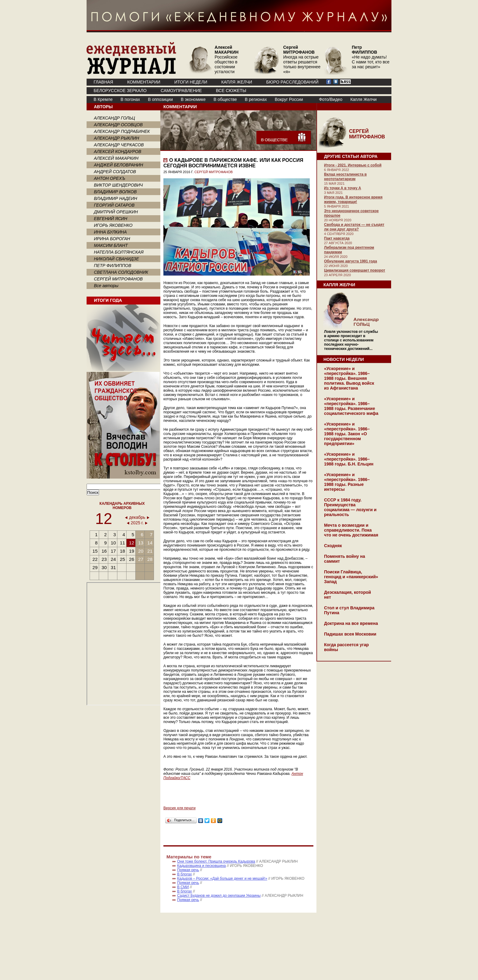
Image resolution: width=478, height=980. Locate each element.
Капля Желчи (363, 99)
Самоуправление (181, 91)
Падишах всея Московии (350, 634)
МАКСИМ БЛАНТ (111, 245)
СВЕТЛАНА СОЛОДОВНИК (121, 272)
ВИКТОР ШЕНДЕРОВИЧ (118, 185)
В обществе (225, 99)
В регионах (256, 99)
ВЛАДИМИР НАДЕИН (116, 198)
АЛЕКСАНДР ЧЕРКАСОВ (119, 145)
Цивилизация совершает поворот (355, 270)
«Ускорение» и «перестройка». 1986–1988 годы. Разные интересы (347, 482)
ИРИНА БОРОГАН (112, 239)
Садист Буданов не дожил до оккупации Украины (219, 896)
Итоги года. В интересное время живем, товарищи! (353, 200)
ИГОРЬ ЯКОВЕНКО (113, 225)
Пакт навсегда (337, 238)
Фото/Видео (331, 99)
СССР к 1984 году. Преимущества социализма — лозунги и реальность (350, 507)
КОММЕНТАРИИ (144, 82)
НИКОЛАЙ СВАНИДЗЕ (116, 259)
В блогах (184, 874)
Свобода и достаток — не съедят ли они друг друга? (354, 227)
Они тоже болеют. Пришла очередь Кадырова (216, 861)
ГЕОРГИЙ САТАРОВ (114, 205)
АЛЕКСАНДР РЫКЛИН (116, 138)
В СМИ (183, 887)
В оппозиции (160, 99)
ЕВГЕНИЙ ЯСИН (111, 219)
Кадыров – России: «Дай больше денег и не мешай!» (222, 878)
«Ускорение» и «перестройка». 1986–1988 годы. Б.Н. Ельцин (349, 459)
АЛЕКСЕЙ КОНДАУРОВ (118, 151)
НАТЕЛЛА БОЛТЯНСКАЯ (119, 252)
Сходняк (333, 546)
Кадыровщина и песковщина (202, 866)
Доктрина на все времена (351, 623)
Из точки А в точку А (342, 188)
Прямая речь (188, 870)
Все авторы (106, 286)
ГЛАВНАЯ (103, 82)
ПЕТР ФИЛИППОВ (113, 265)
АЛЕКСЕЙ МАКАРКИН (116, 158)
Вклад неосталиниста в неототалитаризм (345, 177)
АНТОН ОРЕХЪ (110, 178)
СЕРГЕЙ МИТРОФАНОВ (118, 279)
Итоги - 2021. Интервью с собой (353, 165)
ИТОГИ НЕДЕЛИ (191, 82)
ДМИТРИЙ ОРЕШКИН (116, 212)
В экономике (193, 99)
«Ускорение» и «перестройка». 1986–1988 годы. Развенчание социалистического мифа (351, 406)
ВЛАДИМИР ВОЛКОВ (115, 192)
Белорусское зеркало (120, 91)
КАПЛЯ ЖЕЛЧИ (237, 82)
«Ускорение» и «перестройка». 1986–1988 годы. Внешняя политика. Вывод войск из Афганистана (349, 378)
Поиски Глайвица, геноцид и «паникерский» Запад (351, 577)
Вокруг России (289, 99)
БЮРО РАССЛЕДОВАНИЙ (292, 82)
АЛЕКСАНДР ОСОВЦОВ (118, 125)
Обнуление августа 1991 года (351, 261)
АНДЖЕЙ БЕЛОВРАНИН (118, 165)
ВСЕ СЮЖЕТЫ (231, 91)
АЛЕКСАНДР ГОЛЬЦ (114, 118)
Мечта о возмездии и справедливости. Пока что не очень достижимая (351, 530)
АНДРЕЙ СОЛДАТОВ (115, 172)
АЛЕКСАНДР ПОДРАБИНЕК (122, 131)
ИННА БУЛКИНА (110, 232)
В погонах (130, 99)
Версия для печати (179, 808)
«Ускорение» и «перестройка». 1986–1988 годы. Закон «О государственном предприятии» (347, 434)
